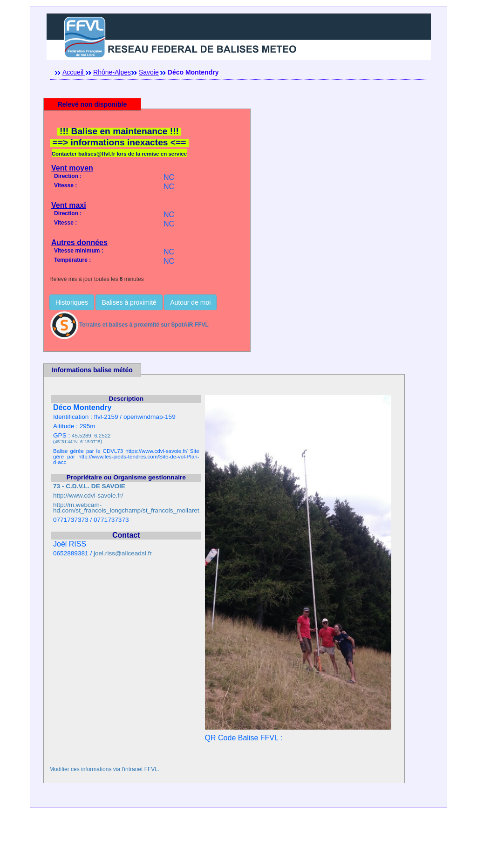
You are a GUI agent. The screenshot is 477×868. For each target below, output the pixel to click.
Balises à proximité (129, 302)
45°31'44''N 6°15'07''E (77, 441)
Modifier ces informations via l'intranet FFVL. (104, 769)
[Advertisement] (238, 847)
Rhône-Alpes (112, 72)
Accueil (74, 72)
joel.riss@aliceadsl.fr (123, 553)
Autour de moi (190, 302)
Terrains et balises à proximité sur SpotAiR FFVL (129, 325)
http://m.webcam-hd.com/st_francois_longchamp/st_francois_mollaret (126, 508)
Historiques (72, 302)
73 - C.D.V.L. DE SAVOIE (89, 486)
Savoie (149, 72)
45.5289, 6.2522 (91, 436)
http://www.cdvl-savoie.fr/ (88, 496)
